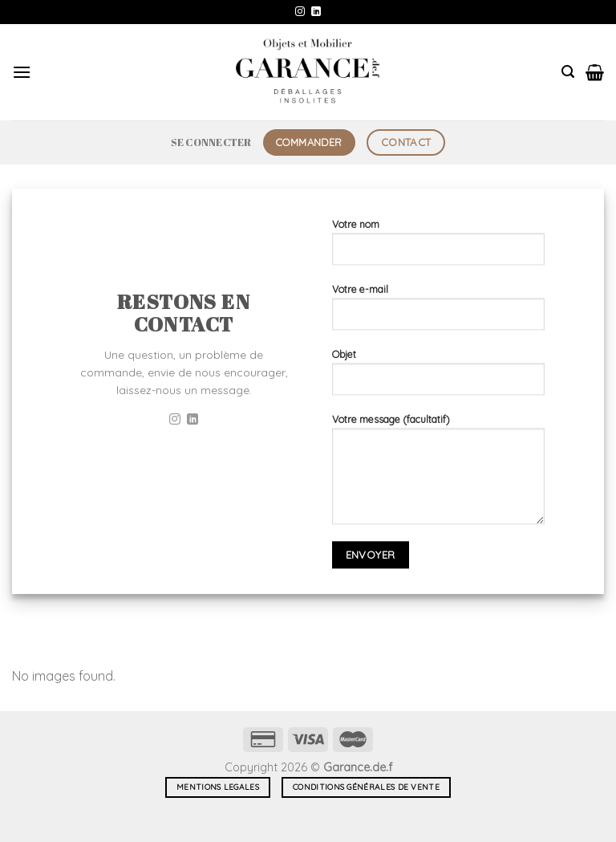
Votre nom (439, 248)
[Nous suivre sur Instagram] (300, 12)
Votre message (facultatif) (439, 475)
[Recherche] (568, 72)
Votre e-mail (439, 313)
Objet (439, 378)
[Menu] (22, 72)
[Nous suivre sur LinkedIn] (316, 12)
